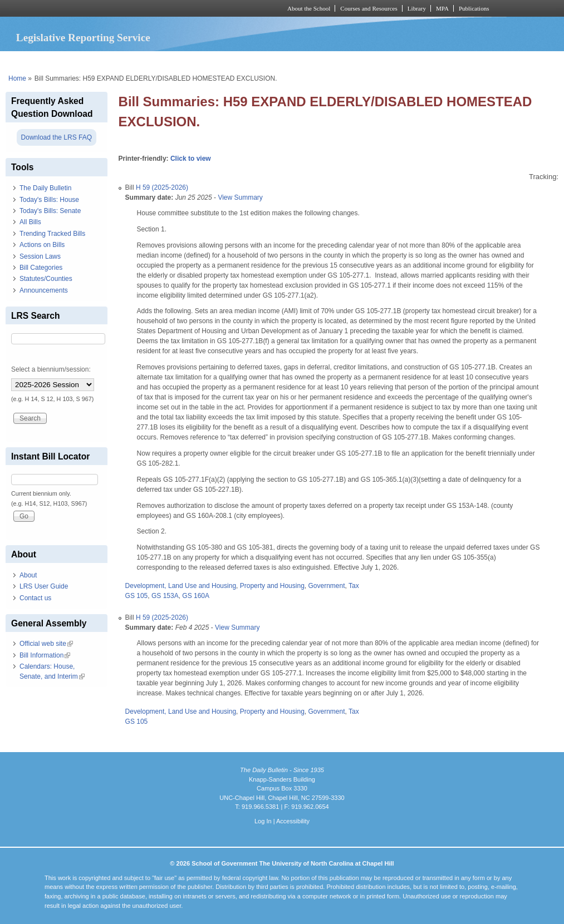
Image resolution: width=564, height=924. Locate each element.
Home (17, 78)
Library (417, 8)
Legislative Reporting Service (83, 38)
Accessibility (293, 821)
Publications (474, 8)
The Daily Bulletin (45, 188)
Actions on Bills (42, 245)
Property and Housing (272, 586)
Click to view (191, 159)
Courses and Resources (369, 8)
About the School (309, 8)
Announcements (44, 290)
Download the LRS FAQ (57, 137)
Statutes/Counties (46, 279)
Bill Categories (41, 268)
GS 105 (137, 596)
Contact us (35, 598)
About (28, 575)
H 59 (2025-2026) (162, 187)
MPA (442, 8)
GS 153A (165, 596)
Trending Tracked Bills (52, 234)
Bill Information (45, 655)
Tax (354, 586)
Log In (263, 821)
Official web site (46, 644)
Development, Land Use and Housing (181, 586)
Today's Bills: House (49, 200)
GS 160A (196, 596)
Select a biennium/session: (51, 369)
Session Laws (40, 256)
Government (326, 586)
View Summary (240, 197)
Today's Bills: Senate (50, 211)
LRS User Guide (44, 586)
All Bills (30, 222)
